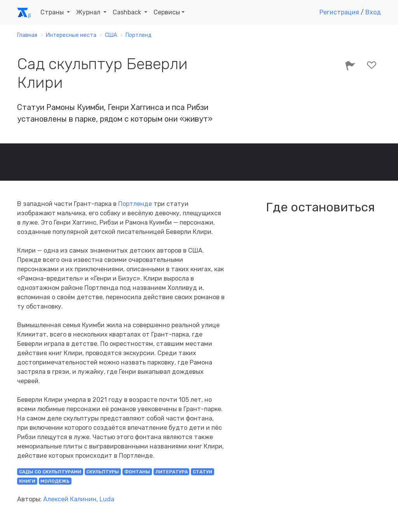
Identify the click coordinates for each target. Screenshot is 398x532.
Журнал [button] (89, 12)
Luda (107, 499)
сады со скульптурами (50, 472)
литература (172, 472)
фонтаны (137, 472)
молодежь (55, 481)
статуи (202, 472)
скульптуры (103, 472)
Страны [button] (53, 12)
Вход (373, 12)
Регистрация (339, 12)
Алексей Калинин (70, 499)
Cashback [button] (128, 12)
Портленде (135, 204)
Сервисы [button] (167, 12)
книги (27, 481)
